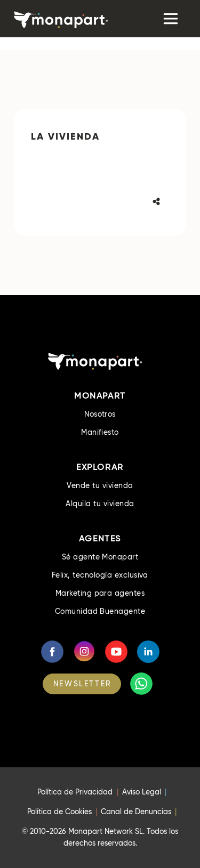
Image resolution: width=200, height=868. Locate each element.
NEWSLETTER (83, 684)
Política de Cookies (59, 812)
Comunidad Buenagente (100, 611)
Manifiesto (100, 432)
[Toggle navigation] (170, 19)
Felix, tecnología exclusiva (100, 575)
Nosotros (100, 414)
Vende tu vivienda (100, 485)
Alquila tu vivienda (100, 504)
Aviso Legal (142, 792)
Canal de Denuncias (136, 812)
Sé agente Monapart (100, 557)
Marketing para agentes (100, 593)
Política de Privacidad (75, 792)
